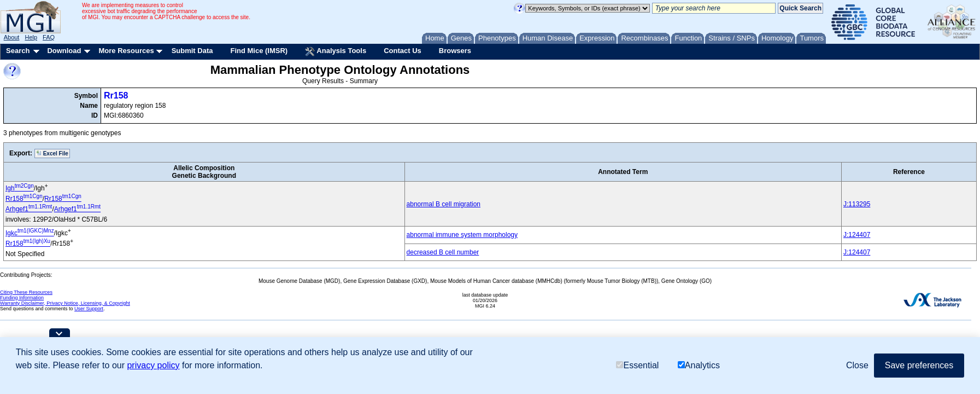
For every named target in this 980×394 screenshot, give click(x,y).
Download (64, 51)
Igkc (30, 233)
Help (31, 37)
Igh (20, 188)
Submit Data (192, 51)
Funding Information (22, 298)
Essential (637, 365)
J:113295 (857, 204)
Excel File (52, 153)
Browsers (455, 51)
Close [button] (857, 365)
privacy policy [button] (153, 365)
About (12, 37)
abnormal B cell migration (444, 204)
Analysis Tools (336, 51)
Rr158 (116, 95)
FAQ (49, 37)
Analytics (699, 365)
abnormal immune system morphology (462, 235)
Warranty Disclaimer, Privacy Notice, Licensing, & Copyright (65, 303)
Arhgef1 (29, 209)
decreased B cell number (443, 252)
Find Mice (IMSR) (259, 51)
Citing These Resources (26, 292)
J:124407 (857, 235)
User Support (89, 309)
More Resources (126, 51)
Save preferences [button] (919, 365)
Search (18, 51)
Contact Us (403, 51)
